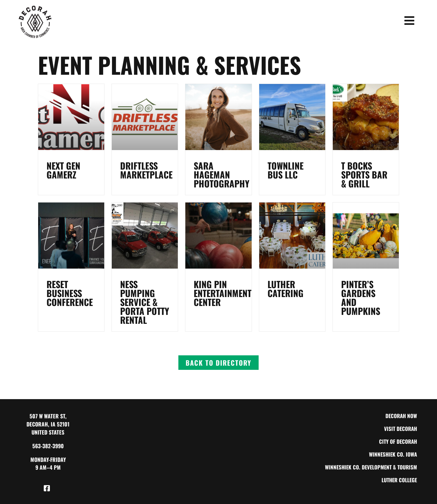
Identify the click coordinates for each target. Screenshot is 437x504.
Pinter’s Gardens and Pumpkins (361, 297)
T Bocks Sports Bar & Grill (364, 174)
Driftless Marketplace (146, 170)
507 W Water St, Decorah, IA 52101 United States (48, 424)
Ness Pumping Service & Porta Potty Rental (145, 302)
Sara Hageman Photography (222, 174)
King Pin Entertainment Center (223, 293)
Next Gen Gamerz (63, 170)
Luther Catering (286, 289)
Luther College (398, 480)
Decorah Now (401, 416)
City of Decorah (397, 441)
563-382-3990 (48, 446)
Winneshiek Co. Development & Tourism (369, 467)
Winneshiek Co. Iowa (392, 454)
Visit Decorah (400, 429)
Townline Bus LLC (286, 170)
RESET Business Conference (70, 293)
